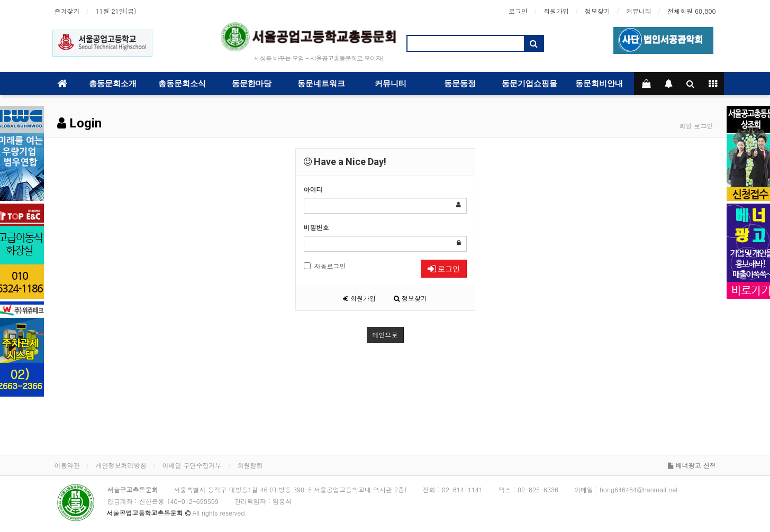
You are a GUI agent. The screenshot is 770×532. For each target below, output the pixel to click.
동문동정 (460, 84)
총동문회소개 (113, 84)
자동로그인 (325, 266)
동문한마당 (252, 84)
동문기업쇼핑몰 (529, 84)
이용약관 (67, 465)
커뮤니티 (639, 11)
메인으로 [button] (385, 334)
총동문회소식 (182, 84)
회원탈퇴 (250, 465)
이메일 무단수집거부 (192, 465)
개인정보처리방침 (121, 465)
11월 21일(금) (116, 11)
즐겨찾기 (67, 11)
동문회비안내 (599, 84)
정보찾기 (597, 11)
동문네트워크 (321, 84)
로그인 (518, 11)
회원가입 (556, 11)
